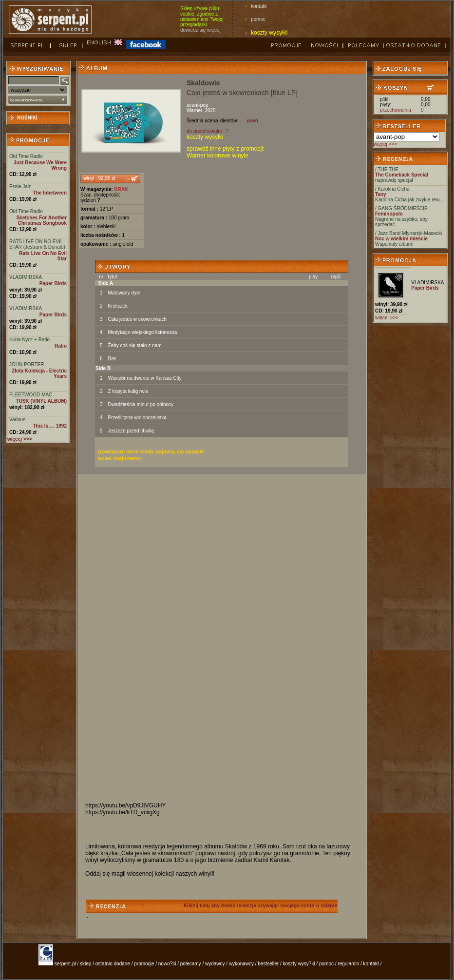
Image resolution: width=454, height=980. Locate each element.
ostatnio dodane (113, 964)
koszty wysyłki (269, 33)
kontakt (259, 6)
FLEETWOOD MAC (31, 395)
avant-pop (197, 105)
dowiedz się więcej (200, 30)
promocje (144, 964)
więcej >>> (385, 144)
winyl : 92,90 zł (99, 178)
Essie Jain (20, 186)
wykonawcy (241, 964)
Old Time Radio (26, 156)
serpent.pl (65, 964)
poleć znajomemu (120, 458)
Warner (194, 110)
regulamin (348, 964)
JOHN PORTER (27, 364)
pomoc (258, 19)
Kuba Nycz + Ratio (29, 340)
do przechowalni (204, 131)
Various (17, 420)
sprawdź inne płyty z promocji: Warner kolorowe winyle (226, 152)
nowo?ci (167, 964)
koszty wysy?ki (299, 964)
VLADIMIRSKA (26, 277)
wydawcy (215, 964)
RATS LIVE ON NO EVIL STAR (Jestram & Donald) (37, 244)
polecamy (191, 964)
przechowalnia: (396, 110)
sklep (85, 964)
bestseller (268, 964)
